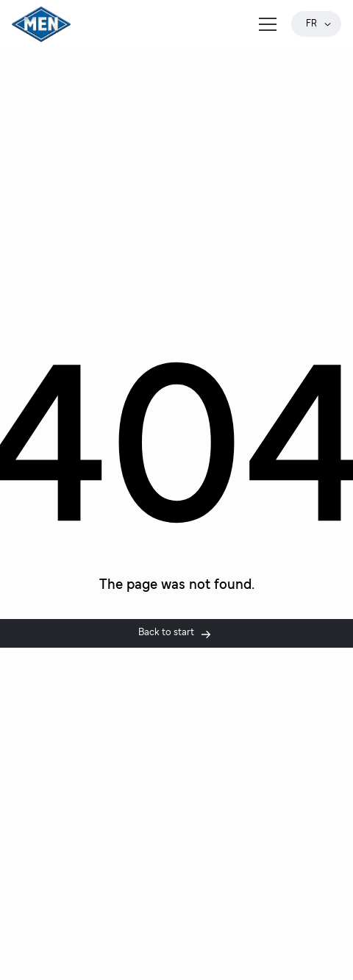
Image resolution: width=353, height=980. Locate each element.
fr (319, 24)
